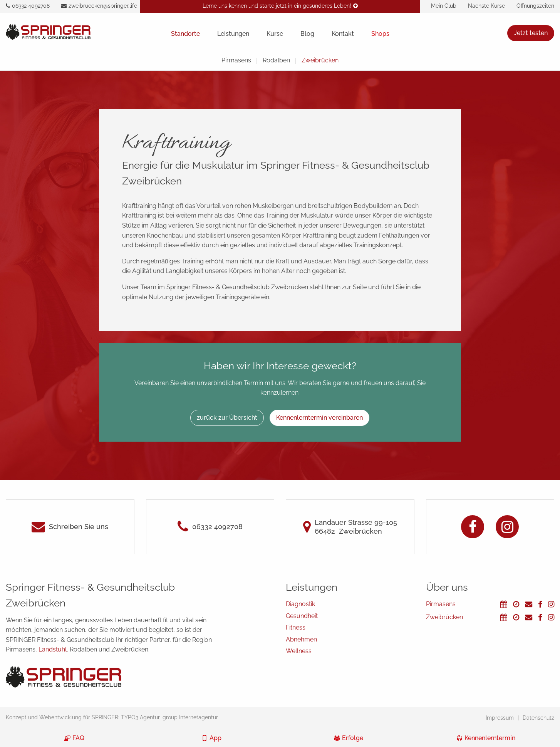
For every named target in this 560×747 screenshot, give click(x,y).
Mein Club (444, 6)
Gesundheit (302, 616)
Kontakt (343, 34)
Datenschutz (538, 718)
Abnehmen (301, 639)
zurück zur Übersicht (227, 418)
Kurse (275, 34)
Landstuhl (53, 649)
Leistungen (233, 34)
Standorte (185, 34)
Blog (307, 34)
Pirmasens (236, 60)
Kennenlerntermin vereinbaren (319, 418)
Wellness (299, 651)
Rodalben (276, 60)
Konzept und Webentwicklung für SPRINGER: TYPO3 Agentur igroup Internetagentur (112, 717)
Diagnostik (300, 604)
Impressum (500, 718)
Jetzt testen (531, 33)
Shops (380, 34)
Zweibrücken (320, 60)
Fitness (296, 627)
